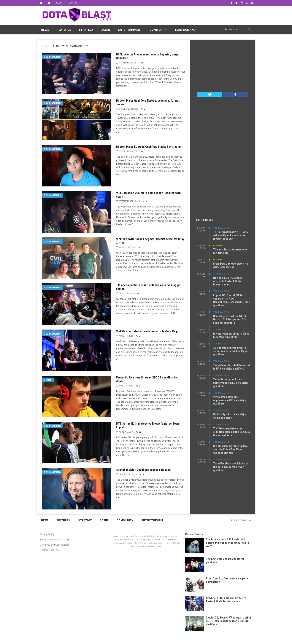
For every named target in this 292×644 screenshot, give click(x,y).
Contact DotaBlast (50, 550)
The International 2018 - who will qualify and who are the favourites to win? (227, 543)
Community (158, 30)
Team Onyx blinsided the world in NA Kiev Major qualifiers (231, 367)
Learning (218, 260)
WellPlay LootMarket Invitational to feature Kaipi (147, 331)
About (59, 3)
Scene (106, 30)
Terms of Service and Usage (55, 540)
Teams (48, 380)
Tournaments (52, 57)
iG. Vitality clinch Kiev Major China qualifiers (230, 416)
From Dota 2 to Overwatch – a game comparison (231, 265)
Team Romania (185, 30)
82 (140, 432)
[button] (250, 30)
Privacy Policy (47, 534)
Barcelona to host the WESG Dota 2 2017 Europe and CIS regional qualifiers (230, 319)
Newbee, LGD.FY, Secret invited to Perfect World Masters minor (227, 281)
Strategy (86, 30)
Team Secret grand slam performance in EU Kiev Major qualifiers (231, 383)
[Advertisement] (187, 15)
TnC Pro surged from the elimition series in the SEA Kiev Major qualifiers (232, 432)
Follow (231, 30)
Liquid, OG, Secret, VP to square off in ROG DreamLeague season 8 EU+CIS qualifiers (232, 300)
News (45, 30)
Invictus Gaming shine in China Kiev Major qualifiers (231, 335)
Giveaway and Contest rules (55, 545)
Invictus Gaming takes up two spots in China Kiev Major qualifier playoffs (230, 449)
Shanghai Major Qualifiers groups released (143, 470)
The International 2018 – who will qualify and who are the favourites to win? (231, 235)
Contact (74, 3)
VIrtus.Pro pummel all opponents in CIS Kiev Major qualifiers (230, 400)
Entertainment (130, 30)
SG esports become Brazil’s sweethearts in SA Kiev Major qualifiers (231, 351)
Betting (218, 246)
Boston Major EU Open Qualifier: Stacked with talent (149, 147)
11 (142, 294)
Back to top (241, 520)
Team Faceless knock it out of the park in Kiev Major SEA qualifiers (231, 467)
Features (64, 30)
